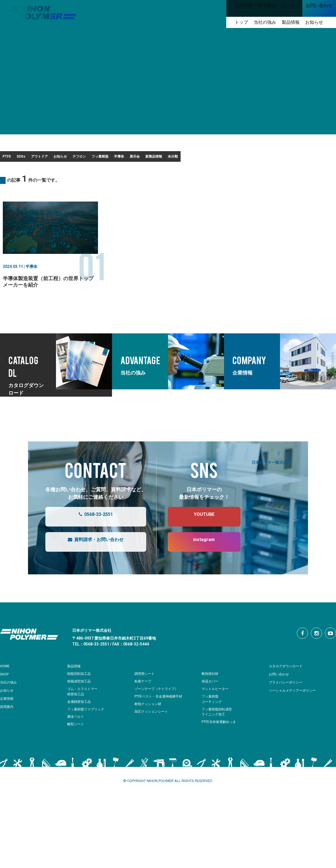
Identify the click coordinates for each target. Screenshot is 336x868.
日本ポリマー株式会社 (271, 480)
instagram (198, 560)
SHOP (5, 692)
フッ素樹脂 (188, 158)
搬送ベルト (76, 734)
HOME (6, 684)
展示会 (254, 158)
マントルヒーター (216, 707)
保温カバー (211, 699)
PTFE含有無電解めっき (220, 740)
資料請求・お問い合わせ (90, 560)
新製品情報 (290, 158)
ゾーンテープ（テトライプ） (158, 707)
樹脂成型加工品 (80, 699)
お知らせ (115, 158)
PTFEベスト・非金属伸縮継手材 (160, 714)
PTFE (13, 158)
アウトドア (78, 158)
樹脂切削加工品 (80, 692)
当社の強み (10, 700)
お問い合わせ (281, 692)
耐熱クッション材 (149, 722)
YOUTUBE (199, 535)
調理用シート (145, 692)
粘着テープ (143, 699)
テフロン (150, 158)
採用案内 (8, 724)
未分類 (14, 172)
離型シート (76, 742)
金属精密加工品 (80, 720)
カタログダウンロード (288, 684)
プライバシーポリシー (288, 700)
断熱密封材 (211, 692)
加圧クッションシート (153, 729)
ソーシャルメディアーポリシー (296, 708)
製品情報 (75, 684)
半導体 (223, 158)
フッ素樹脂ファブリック (87, 727)
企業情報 (8, 716)
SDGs (43, 158)
